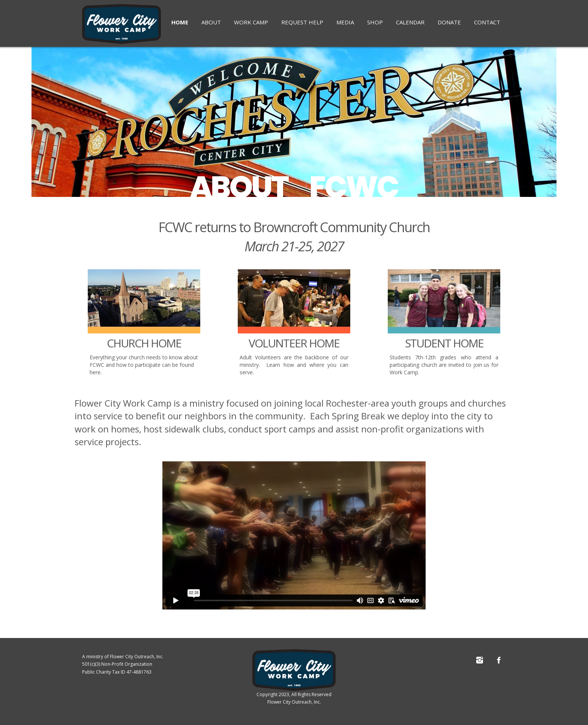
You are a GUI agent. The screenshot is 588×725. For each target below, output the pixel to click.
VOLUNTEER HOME (294, 350)
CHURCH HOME (144, 350)
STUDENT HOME (444, 350)
